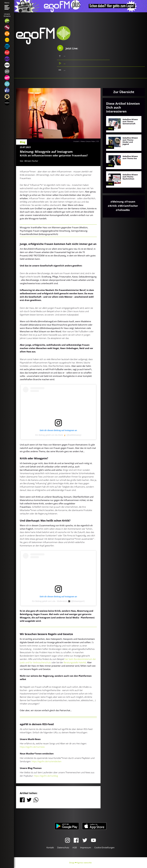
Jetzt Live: (67, 48)
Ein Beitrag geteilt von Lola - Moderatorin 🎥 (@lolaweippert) (58, 601)
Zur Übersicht (124, 92)
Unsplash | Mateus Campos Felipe (84, 141)
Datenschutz (63, 847)
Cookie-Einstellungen (104, 847)
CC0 (98, 141)
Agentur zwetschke (84, 863)
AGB (75, 847)
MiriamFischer (129, 206)
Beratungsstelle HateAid (75, 662)
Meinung (118, 202)
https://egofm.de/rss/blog (46, 776)
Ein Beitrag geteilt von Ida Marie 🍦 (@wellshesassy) (58, 435)
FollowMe (124, 210)
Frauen (131, 202)
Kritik (113, 206)
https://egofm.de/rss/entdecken (47, 761)
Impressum (86, 847)
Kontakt (50, 847)
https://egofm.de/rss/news (32, 747)
